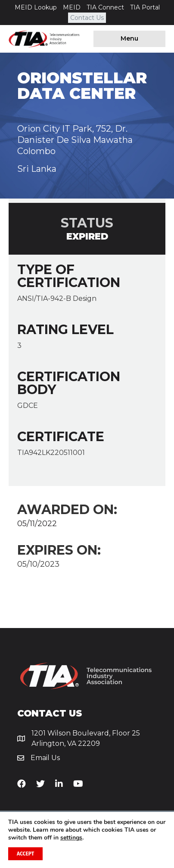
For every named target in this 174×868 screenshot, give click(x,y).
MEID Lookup (36, 7)
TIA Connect (105, 7)
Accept (25, 854)
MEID (72, 7)
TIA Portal (145, 7)
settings (71, 838)
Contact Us (87, 18)
